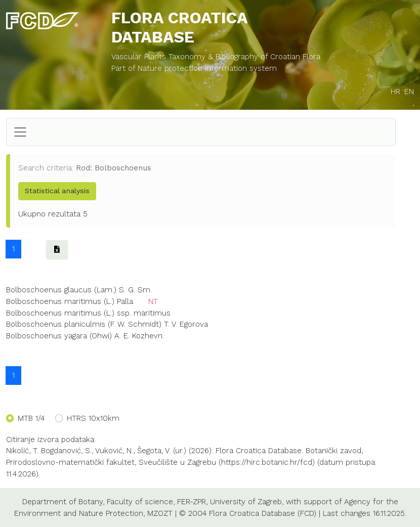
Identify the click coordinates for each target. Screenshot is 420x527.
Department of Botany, (63, 502)
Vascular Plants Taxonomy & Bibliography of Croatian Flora (216, 57)
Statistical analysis (57, 191)
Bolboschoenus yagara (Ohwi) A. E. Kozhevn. (85, 336)
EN (409, 92)
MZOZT (160, 513)
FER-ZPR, (192, 502)
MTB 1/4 (31, 418)
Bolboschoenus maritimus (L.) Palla (70, 301)
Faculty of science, (141, 502)
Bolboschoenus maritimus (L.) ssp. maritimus (88, 313)
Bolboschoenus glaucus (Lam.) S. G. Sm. (79, 290)
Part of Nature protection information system (194, 68)
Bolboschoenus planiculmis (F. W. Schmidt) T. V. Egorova (107, 324)
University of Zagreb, (247, 502)
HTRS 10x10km (93, 418)
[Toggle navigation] (20, 132)
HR (395, 92)
